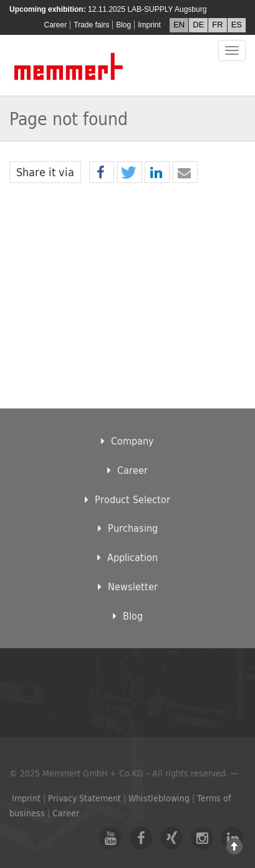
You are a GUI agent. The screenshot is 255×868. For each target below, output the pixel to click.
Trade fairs (91, 25)
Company (128, 441)
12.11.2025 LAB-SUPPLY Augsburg (147, 9)
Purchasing (128, 528)
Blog (123, 25)
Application (128, 557)
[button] (102, 173)
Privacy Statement (84, 798)
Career (56, 25)
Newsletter (128, 586)
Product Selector (128, 499)
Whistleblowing (159, 798)
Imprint (149, 25)
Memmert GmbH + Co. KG (69, 66)
